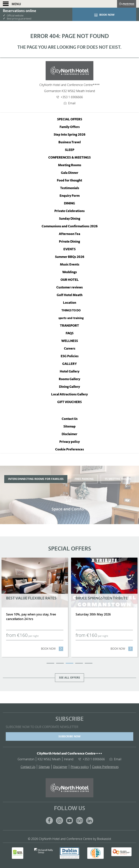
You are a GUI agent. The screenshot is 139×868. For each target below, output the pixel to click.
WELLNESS (70, 341)
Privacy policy (70, 442)
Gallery (69, 364)
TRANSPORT (69, 326)
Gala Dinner (70, 173)
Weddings (69, 272)
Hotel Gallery (70, 371)
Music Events (70, 264)
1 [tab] (50, 663)
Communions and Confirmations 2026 (70, 226)
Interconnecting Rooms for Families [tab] (36, 479)
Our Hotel (70, 280)
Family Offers (70, 127)
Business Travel (70, 142)
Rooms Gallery (69, 379)
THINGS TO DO (71, 310)
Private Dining (69, 242)
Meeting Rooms (70, 165)
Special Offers (70, 119)
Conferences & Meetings (69, 157)
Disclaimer (69, 434)
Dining (69, 203)
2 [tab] (60, 663)
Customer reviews (69, 287)
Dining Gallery (69, 387)
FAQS (70, 333)
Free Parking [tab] (84, 479)
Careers (70, 349)
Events (69, 249)
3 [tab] (69, 663)
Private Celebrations (69, 211)
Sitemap (69, 426)
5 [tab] (89, 663)
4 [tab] (79, 663)
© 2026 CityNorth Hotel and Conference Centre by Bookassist (69, 839)
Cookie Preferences (69, 449)
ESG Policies (70, 356)
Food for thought (69, 180)
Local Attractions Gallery (69, 394)
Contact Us (70, 419)
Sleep (70, 150)
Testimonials (70, 188)
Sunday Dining (70, 219)
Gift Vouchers (69, 402)
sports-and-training (71, 318)
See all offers (69, 678)
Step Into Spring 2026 (69, 135)
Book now (52, 649)
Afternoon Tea (69, 234)
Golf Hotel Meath (70, 295)
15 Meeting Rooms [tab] (118, 479)
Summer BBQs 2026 (70, 257)
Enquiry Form (70, 196)
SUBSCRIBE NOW (69, 736)
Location (70, 303)
